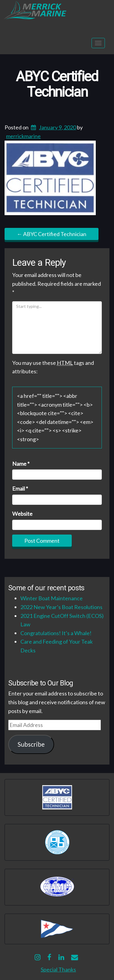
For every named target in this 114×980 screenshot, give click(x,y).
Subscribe (31, 744)
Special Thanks (58, 969)
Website (22, 514)
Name (21, 464)
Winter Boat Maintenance (52, 598)
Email (20, 488)
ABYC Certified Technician (57, 85)
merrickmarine (23, 136)
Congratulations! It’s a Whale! (56, 633)
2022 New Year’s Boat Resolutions (61, 607)
